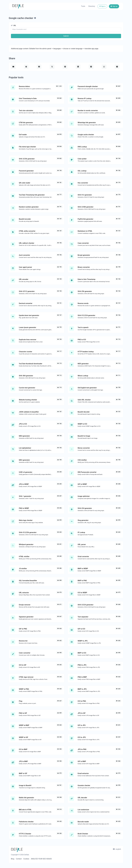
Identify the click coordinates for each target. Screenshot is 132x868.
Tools (83, 6)
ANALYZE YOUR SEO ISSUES (41, 859)
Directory (92, 6)
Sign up (114, 6)
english (117, 849)
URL (14, 26)
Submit (66, 36)
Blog (13, 859)
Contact (19, 859)
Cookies (26, 859)
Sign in (102, 6)
